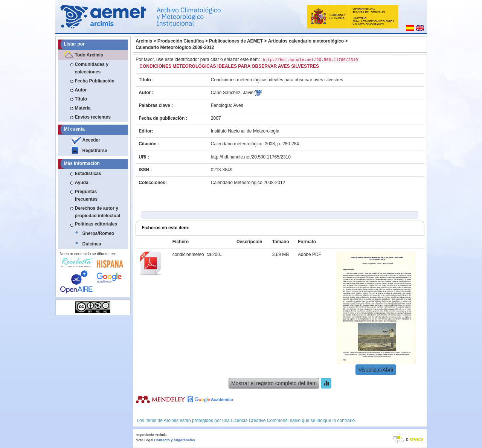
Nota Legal (144, 440)
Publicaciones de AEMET (236, 41)
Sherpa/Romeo (98, 233)
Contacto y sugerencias (174, 440)
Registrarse (95, 151)
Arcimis (144, 41)
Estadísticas (88, 174)
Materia (83, 108)
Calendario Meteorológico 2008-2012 (175, 47)
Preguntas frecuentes (86, 195)
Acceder (91, 140)
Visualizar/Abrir (376, 370)
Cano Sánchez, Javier (233, 93)
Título (81, 99)
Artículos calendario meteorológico (306, 41)
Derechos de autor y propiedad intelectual (98, 212)
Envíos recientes (93, 117)
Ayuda (82, 183)
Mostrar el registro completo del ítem (274, 383)
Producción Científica (181, 41)
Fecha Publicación (95, 81)
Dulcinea (92, 244)
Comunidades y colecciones (92, 68)
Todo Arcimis (89, 55)
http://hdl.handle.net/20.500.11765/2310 (251, 157)
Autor (81, 90)
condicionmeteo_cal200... (198, 254)
